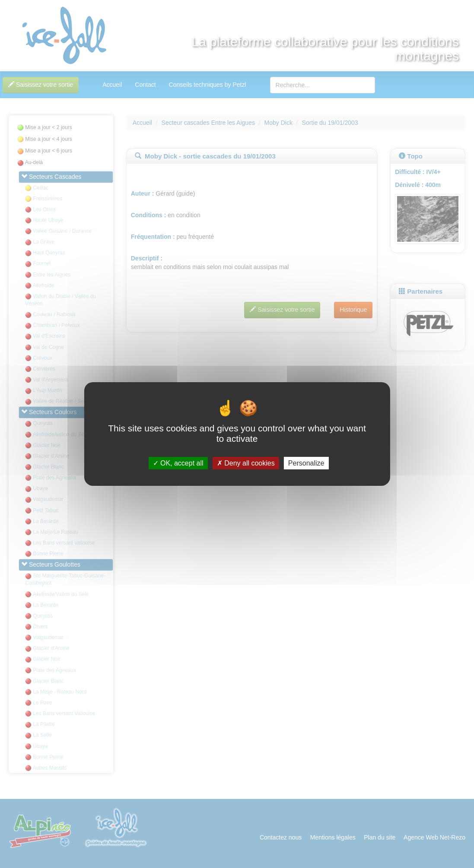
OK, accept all (178, 463)
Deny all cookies (246, 463)
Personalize (306, 463)
